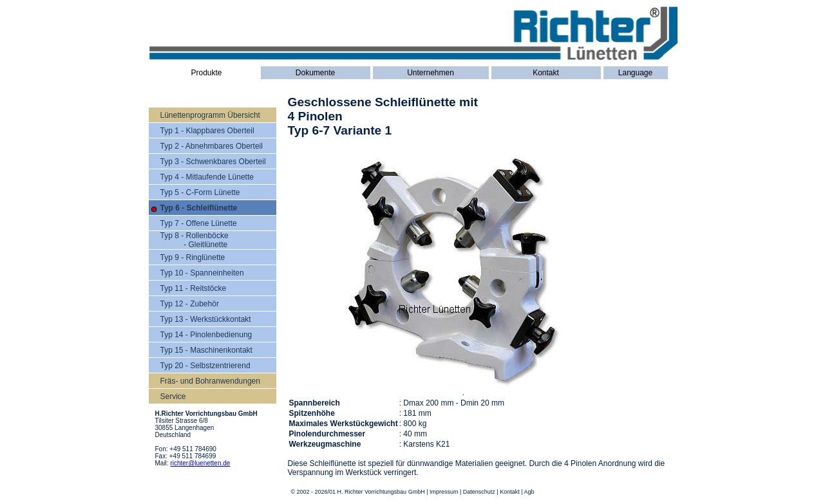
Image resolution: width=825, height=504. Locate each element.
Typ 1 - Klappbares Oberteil (207, 131)
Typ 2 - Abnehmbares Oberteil (212, 146)
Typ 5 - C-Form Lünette (200, 192)
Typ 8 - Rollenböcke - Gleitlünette (194, 240)
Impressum (444, 492)
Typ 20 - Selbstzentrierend (205, 366)
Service (173, 397)
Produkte (206, 73)
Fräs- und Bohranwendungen (210, 381)
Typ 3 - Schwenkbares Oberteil (213, 162)
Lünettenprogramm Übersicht (210, 115)
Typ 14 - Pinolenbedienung (206, 335)
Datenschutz (479, 492)
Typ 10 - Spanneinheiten (202, 273)
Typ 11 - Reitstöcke (194, 288)
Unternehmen (431, 73)
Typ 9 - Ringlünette (193, 257)
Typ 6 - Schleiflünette (199, 208)
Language (635, 73)
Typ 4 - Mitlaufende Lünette (207, 177)
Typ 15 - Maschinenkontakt (206, 350)
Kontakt (546, 73)
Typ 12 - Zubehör (190, 304)
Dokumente (315, 73)
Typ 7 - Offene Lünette (199, 223)
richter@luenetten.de (200, 463)
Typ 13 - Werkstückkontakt (206, 319)
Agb (529, 492)
